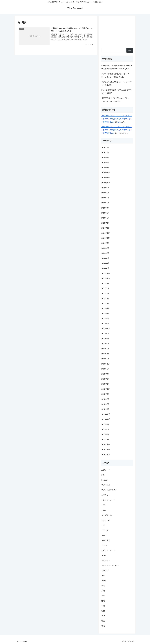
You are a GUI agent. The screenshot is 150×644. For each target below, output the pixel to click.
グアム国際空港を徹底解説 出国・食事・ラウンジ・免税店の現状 (115, 75)
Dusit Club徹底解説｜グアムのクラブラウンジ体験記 (117, 92)
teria (119, 122)
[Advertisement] (117, 31)
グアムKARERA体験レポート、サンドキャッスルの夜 (117, 83)
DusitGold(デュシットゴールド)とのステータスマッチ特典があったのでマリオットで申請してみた (117, 119)
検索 (130, 50)
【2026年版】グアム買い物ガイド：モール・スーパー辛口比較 (116, 100)
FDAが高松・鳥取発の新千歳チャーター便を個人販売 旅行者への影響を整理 (117, 67)
